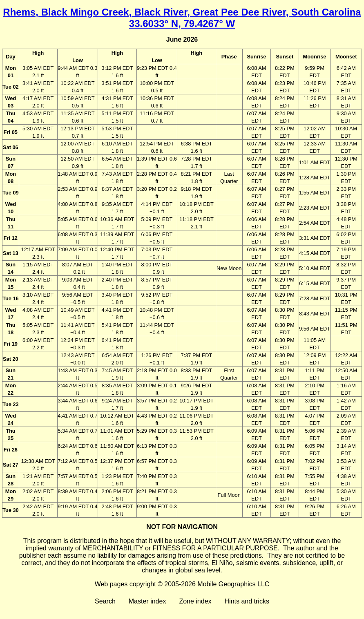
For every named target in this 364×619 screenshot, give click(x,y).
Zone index (195, 601)
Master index (147, 601)
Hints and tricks (247, 601)
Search (105, 601)
